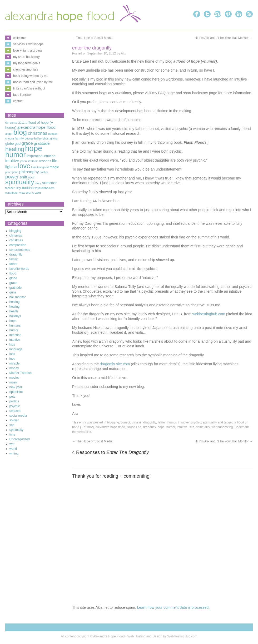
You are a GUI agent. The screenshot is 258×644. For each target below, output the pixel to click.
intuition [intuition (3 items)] (49, 156)
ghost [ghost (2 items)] (46, 138)
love (12, 359)
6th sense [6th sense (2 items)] (11, 123)
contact (18, 101)
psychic (196, 422)
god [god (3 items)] (18, 144)
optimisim (16, 392)
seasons (15, 411)
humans (15, 326)
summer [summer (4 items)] (49, 183)
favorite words (19, 269)
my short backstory (26, 57)
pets (13, 397)
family (14, 259)
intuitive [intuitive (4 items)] (12, 161)
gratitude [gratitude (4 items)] (42, 143)
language (16, 349)
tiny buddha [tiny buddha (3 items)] (25, 188)
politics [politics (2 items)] (44, 172)
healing (15, 302)
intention (15, 335)
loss (12, 354)
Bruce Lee (134, 427)
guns (13, 292)
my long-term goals (27, 63)
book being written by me (31, 76)
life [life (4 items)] (55, 161)
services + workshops (28, 44)
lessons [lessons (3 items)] (45, 161)
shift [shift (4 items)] (24, 177)
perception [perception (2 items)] (12, 172)
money (14, 368)
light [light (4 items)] (9, 167)
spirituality (210, 422)
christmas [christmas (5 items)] (38, 133)
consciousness (131, 422)
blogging (113, 422)
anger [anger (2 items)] (9, 134)
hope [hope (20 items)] (34, 148)
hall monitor (18, 297)
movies (14, 378)
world (13, 449)
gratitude (16, 288)
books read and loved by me (33, 82)
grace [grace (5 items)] (27, 143)
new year (16, 387)
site (192, 427)
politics (14, 401)
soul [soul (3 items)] (31, 177)
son (12, 425)
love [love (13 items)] (24, 166)
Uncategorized (20, 439)
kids (12, 345)
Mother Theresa (21, 373)
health (14, 311)
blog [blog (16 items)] (20, 132)
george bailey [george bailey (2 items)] (33, 138)
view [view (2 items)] (22, 193)
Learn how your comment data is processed (173, 607)
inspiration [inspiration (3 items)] (35, 156)
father (162, 422)
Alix (123, 53)
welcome (19, 38)
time (13, 435)
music (14, 382)
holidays (15, 316)
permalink (84, 432)
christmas (16, 240)
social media (18, 416)
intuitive (183, 422)
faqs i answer (23, 95)
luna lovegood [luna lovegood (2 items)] (40, 167)
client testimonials (26, 69)
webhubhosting (222, 427)
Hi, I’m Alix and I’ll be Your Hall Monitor (224, 38)
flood (13, 273)
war (12, 444)
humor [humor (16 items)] (15, 155)
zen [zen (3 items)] (38, 193)
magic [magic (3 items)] (54, 167)
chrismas (16, 236)
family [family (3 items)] (19, 138)
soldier (14, 420)
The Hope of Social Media (92, 38)
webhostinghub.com (209, 314)
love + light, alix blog (27, 51)
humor (172, 422)
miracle (15, 363)
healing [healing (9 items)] (15, 149)
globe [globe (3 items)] (10, 144)
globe (13, 278)
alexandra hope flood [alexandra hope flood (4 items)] (36, 127)
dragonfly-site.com (114, 364)
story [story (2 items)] (38, 183)
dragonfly (150, 422)
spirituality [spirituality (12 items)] (20, 182)
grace (13, 283)
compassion (18, 245)
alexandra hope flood (110, 427)
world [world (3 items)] (30, 193)
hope (161, 427)
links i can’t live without (29, 88)
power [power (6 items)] (12, 177)
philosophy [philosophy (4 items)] (29, 172)
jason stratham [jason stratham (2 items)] (29, 161)
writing (14, 453)
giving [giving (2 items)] (54, 138)
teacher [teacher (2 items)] (10, 188)
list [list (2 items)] (15, 167)
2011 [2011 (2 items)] (22, 123)
